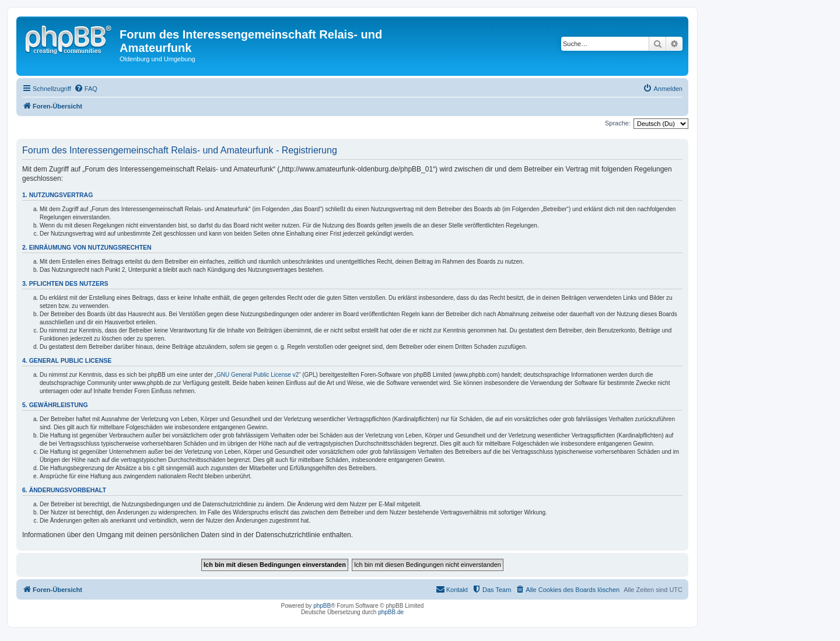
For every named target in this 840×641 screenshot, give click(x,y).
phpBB (322, 606)
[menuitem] (86, 89)
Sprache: (618, 123)
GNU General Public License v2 (258, 375)
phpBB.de (391, 612)
